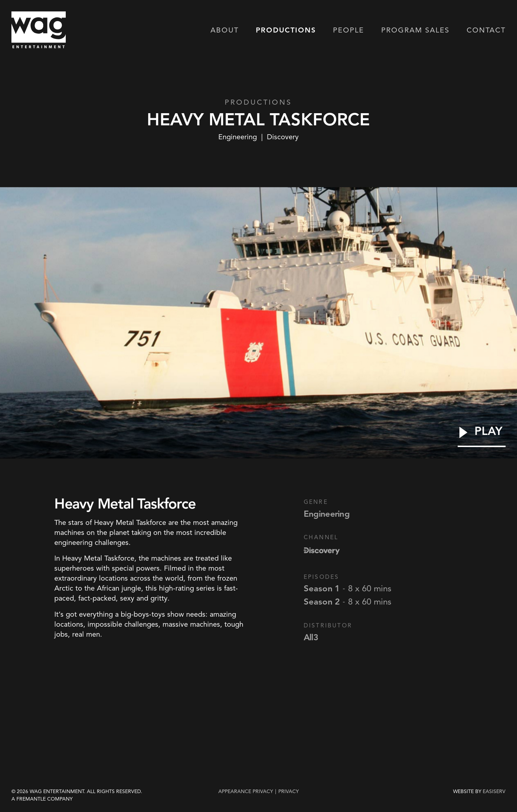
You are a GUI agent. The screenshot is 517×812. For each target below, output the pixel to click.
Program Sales (415, 31)
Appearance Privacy (246, 791)
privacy (289, 791)
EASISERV (494, 792)
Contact (486, 31)
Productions (286, 31)
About (225, 31)
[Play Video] (482, 436)
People (349, 31)
